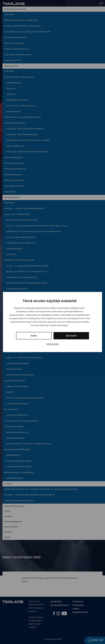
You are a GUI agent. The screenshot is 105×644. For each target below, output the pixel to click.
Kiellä (34, 336)
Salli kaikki (71, 336)
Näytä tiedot (53, 344)
